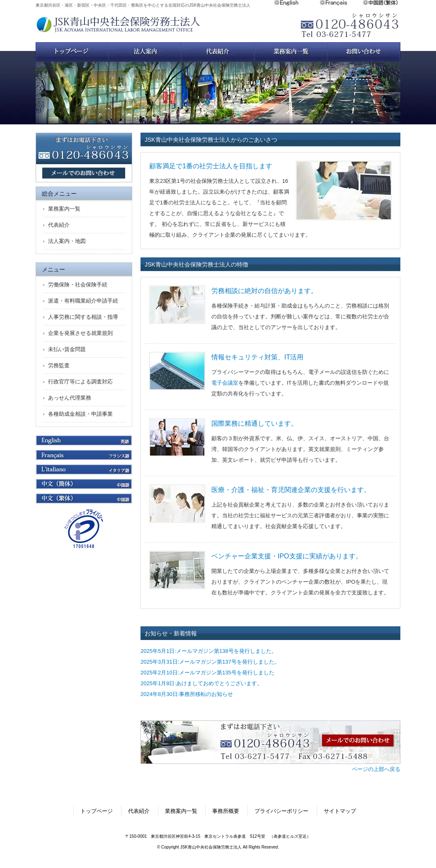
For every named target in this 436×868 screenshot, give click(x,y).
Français (341, 3)
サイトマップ (340, 811)
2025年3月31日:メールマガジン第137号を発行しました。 (210, 662)
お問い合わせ (364, 52)
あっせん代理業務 (70, 398)
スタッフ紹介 (218, 52)
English (297, 3)
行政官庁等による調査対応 (80, 382)
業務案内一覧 (291, 52)
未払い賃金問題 (67, 349)
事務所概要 (226, 811)
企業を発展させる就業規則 (80, 333)
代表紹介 (59, 225)
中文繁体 (381, 3)
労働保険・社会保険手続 (78, 285)
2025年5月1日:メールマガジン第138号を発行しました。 (209, 651)
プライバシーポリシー (281, 811)
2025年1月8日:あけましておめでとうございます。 (201, 683)
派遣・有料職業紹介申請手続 (83, 301)
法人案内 (145, 52)
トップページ (72, 52)
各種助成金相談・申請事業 (80, 414)
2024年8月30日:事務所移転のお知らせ (187, 694)
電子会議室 (225, 383)
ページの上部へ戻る (376, 769)
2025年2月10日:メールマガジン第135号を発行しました (207, 673)
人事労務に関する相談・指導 (83, 317)
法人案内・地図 (67, 241)
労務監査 (59, 365)
